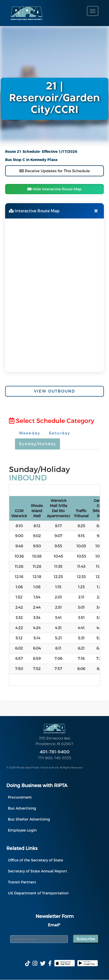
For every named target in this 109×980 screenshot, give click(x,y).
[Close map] (96, 211)
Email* (54, 925)
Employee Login (22, 830)
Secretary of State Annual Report (37, 871)
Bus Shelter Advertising (29, 819)
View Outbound (55, 391)
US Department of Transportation (38, 893)
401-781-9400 (55, 752)
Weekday (30, 433)
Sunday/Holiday (37, 444)
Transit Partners (22, 882)
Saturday (59, 433)
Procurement (20, 797)
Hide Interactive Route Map (54, 189)
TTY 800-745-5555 (55, 758)
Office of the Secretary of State (35, 860)
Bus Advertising (22, 808)
